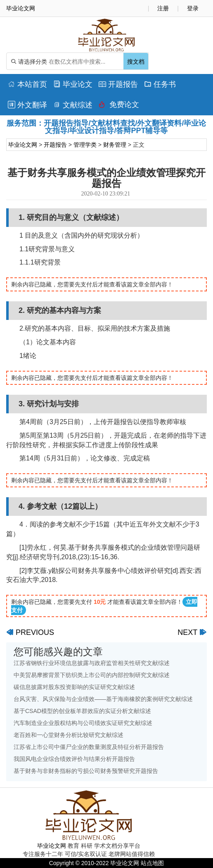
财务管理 (115, 145)
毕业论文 (73, 84)
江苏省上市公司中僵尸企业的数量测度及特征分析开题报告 (89, 747)
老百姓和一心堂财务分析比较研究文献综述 (69, 735)
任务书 (160, 84)
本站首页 (27, 84)
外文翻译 (27, 105)
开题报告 (118, 84)
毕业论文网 (23, 145)
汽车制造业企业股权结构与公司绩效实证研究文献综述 (83, 723)
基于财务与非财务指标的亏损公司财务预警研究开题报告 (86, 771)
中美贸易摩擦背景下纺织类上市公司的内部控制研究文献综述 (92, 675)
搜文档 (136, 62)
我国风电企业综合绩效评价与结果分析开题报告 (74, 759)
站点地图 (152, 863)
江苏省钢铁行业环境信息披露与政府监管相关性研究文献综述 (92, 663)
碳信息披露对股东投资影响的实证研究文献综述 (74, 687)
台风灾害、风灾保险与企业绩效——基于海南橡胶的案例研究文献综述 (103, 699)
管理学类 (85, 145)
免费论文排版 (119, 107)
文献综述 (73, 105)
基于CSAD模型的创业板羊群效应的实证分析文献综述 (82, 711)
